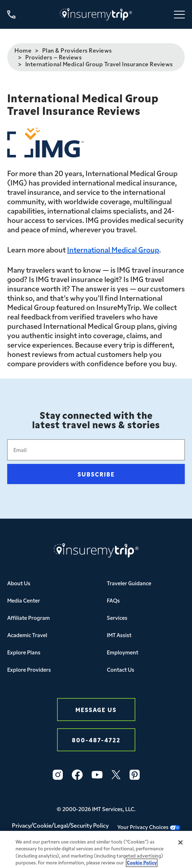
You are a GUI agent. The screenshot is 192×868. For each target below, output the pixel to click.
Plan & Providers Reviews (77, 50)
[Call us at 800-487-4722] (11, 15)
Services (117, 618)
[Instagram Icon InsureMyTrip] (58, 775)
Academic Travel (27, 635)
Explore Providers (29, 669)
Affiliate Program (29, 618)
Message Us (96, 709)
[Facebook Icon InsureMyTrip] (77, 775)
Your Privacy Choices (149, 827)
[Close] (180, 846)
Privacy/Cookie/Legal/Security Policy (60, 825)
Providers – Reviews (54, 57)
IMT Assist (119, 635)
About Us (19, 583)
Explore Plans (24, 652)
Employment (123, 652)
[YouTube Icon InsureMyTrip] (97, 775)
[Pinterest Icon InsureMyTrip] (135, 775)
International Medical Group (113, 249)
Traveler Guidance (129, 583)
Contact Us (121, 669)
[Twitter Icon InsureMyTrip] (116, 775)
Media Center (24, 600)
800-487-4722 (96, 740)
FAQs (113, 600)
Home (23, 50)
